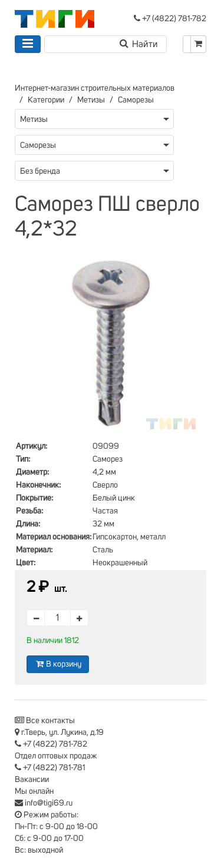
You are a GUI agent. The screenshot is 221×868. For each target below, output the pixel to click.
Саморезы (136, 100)
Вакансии (32, 780)
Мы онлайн (34, 791)
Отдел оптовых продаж (56, 756)
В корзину (58, 664)
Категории (46, 100)
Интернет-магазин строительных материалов (95, 88)
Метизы (91, 100)
